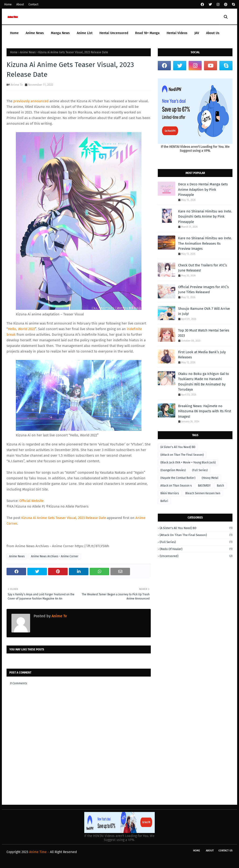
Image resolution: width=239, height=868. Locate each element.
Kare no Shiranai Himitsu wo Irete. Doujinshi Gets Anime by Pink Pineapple (205, 217)
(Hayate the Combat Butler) (178, 478)
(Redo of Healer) (196, 549)
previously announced (31, 101)
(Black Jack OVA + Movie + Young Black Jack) (188, 462)
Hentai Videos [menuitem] (177, 33)
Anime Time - (40, 852)
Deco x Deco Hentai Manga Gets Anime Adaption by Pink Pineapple (203, 189)
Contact (33, 4)
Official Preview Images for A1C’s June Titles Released (203, 290)
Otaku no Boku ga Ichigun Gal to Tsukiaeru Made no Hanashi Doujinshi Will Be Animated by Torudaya (204, 382)
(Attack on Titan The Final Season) (182, 455)
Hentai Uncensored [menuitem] (114, 33)
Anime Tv (17, 85)
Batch (220, 486)
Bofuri (164, 501)
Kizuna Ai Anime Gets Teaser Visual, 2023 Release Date (64, 518)
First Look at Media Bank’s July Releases (202, 355)
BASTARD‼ (204, 486)
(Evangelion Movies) (173, 470)
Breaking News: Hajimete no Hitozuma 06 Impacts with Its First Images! (205, 411)
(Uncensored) (196, 556)
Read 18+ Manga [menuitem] (147, 33)
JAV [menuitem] (197, 33)
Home (8, 4)
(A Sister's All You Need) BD (178, 447)
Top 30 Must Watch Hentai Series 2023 (204, 333)
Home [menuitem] (14, 33)
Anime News (28, 52)
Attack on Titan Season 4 (176, 486)
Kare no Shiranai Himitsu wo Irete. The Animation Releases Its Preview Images (205, 243)
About (20, 4)
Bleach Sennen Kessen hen (203, 493)
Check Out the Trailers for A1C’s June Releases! (202, 268)
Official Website (32, 501)
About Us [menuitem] (213, 33)
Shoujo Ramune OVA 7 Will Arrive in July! (204, 311)
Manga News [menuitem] (60, 33)
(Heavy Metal (210, 478)
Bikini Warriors (170, 493)
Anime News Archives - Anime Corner (55, 556)
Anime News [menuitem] (35, 33)
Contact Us (225, 851)
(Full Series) (200, 470)
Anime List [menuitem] (85, 33)
